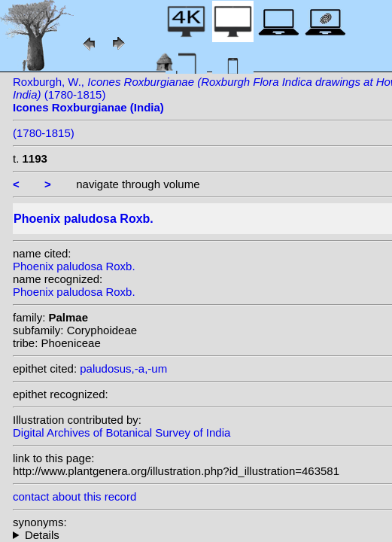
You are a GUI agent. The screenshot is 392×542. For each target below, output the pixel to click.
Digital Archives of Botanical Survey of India (122, 432)
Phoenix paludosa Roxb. (74, 266)
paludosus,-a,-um (123, 368)
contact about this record (74, 496)
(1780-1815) (44, 133)
